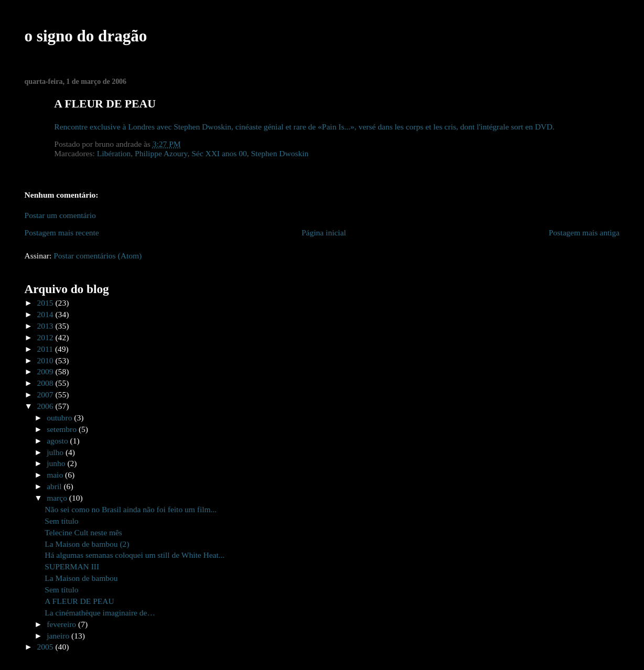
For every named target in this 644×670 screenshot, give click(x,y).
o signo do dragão (86, 36)
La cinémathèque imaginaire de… (100, 613)
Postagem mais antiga (584, 233)
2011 (46, 349)
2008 (46, 383)
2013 (46, 326)
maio (56, 475)
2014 (46, 314)
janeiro (59, 636)
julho (56, 452)
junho (57, 463)
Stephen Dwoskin (280, 153)
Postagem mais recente (62, 233)
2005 (46, 647)
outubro (60, 418)
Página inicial (324, 233)
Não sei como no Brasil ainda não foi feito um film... (131, 509)
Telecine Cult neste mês (83, 532)
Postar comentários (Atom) (98, 256)
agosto (58, 441)
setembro (63, 429)
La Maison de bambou (81, 578)
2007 (46, 395)
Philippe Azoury (161, 153)
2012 (46, 337)
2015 (46, 303)
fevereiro (62, 624)
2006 (46, 406)
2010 (46, 360)
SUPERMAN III (72, 566)
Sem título (61, 521)
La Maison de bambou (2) (87, 544)
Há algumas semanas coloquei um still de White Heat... (135, 555)
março (58, 498)
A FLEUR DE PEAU (79, 601)
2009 (46, 371)
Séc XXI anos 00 (219, 153)
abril (55, 486)
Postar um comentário (60, 215)
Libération (114, 153)
